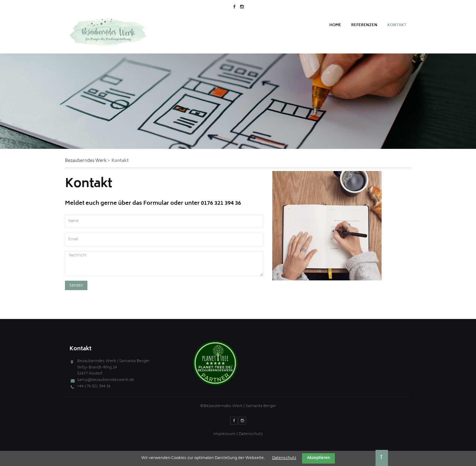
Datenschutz (251, 434)
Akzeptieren (318, 458)
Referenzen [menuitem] (364, 25)
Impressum (224, 434)
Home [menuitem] (335, 25)
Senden (76, 286)
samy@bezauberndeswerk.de (106, 380)
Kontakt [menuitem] (397, 25)
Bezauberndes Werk (86, 161)
